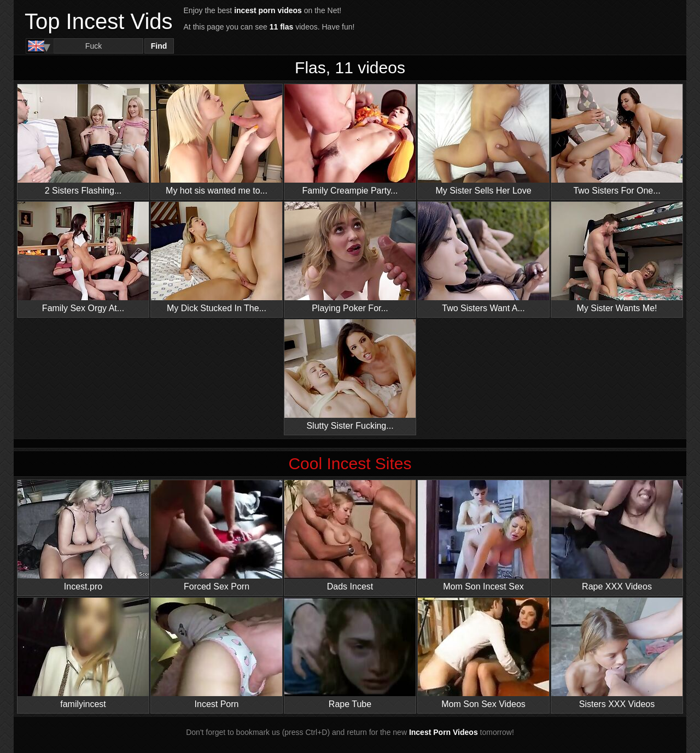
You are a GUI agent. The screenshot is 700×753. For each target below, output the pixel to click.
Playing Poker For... (350, 257)
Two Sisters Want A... (483, 257)
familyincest (83, 653)
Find (159, 46)
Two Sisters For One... (617, 140)
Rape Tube (350, 653)
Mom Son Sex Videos (483, 653)
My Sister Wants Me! (617, 257)
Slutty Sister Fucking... (350, 375)
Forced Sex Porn (217, 536)
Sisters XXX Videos (617, 653)
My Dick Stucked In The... (217, 257)
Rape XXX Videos (617, 536)
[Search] (94, 46)
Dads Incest (350, 536)
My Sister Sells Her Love (483, 140)
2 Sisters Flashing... (83, 140)
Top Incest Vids (99, 21)
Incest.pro (83, 536)
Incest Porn (217, 653)
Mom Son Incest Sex (483, 536)
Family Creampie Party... (350, 140)
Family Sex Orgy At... (83, 257)
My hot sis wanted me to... (217, 140)
